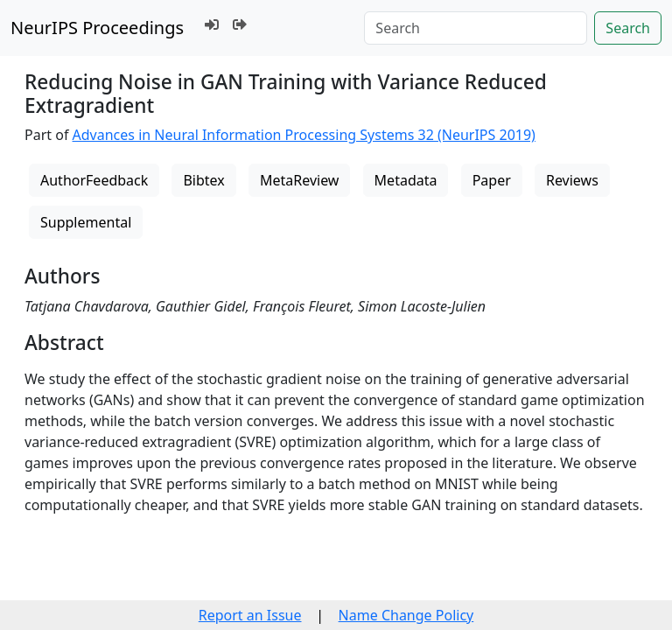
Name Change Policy (406, 615)
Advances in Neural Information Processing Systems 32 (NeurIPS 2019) (304, 135)
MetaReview (299, 180)
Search (628, 28)
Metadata (406, 180)
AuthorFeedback (94, 180)
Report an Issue (250, 615)
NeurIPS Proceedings (97, 28)
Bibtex (203, 180)
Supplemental (86, 222)
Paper (492, 180)
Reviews (572, 180)
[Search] (476, 28)
